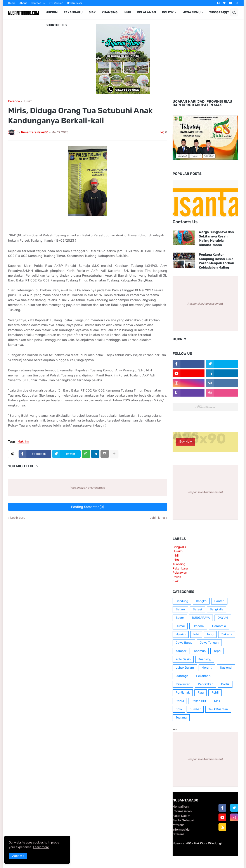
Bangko (201, 601)
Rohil (215, 693)
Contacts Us (185, 222)
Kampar (181, 651)
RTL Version (56, 3)
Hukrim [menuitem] (52, 12)
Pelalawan (180, 573)
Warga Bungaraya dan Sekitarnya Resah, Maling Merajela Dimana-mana (216, 238)
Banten (219, 601)
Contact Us (38, 3)
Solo (179, 709)
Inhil (176, 556)
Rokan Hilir (199, 701)
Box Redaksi (74, 3)
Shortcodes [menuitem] (56, 25)
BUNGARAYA (201, 618)
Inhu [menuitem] (127, 12)
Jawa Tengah (209, 643)
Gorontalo (219, 626)
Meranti (207, 668)
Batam (180, 609)
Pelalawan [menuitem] (147, 12)
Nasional (226, 668)
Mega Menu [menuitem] (191, 12)
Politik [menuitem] (168, 12)
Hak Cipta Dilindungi (208, 843)
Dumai (180, 626)
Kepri (217, 651)
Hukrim (27, 101)
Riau (201, 693)
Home (12, 3)
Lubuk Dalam (185, 668)
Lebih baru (18, 518)
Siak (176, 581)
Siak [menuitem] (92, 12)
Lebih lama (157, 518)
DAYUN (223, 618)
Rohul (180, 701)
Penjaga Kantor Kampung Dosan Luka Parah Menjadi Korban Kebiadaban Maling (217, 261)
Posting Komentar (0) (87, 507)
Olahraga (182, 676)
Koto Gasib (183, 659)
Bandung (182, 601)
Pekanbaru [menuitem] (73, 12)
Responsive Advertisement (87, 488)
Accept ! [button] (18, 856)
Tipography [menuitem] (219, 12)
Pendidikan (206, 684)
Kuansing (179, 564)
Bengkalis (179, 547)
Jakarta (227, 634)
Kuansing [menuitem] (110, 12)
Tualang (181, 718)
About (23, 3)
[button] (225, 12)
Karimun (200, 651)
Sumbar (195, 709)
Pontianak (183, 693)
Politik (177, 577)
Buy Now (186, 442)
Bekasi (197, 609)
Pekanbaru (180, 568)
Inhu (176, 560)
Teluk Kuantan (218, 709)
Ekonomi (198, 626)
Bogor (180, 618)
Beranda (14, 101)
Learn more (41, 847)
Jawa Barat (184, 643)
